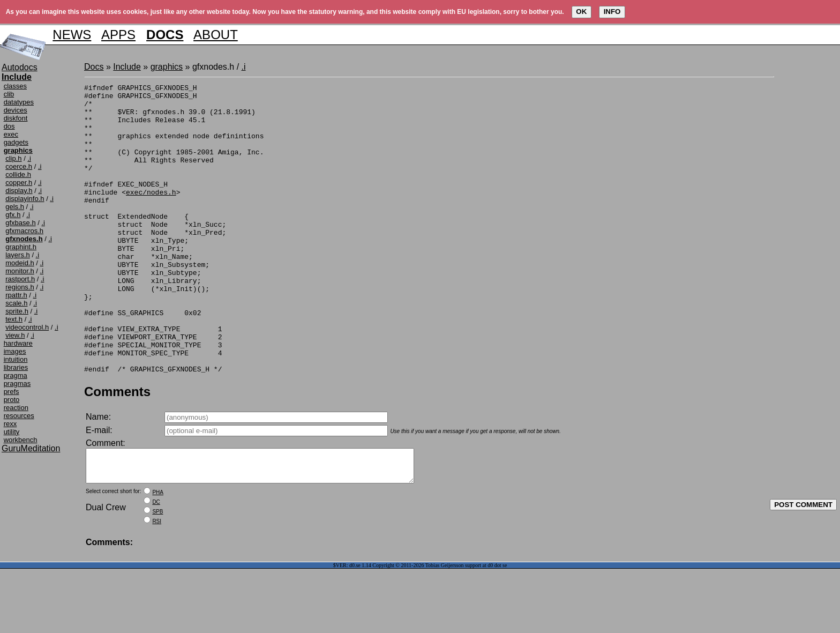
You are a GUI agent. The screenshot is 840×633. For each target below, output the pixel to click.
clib (9, 94)
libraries (16, 367)
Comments (117, 449)
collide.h (18, 174)
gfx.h (13, 215)
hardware (18, 343)
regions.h (20, 287)
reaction (16, 408)
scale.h (16, 303)
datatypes (19, 102)
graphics (167, 67)
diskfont (16, 118)
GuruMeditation (31, 448)
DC (156, 566)
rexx (10, 424)
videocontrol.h (27, 327)
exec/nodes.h (151, 214)
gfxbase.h (20, 223)
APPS (118, 35)
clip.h (13, 158)
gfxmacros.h (24, 231)
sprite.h (17, 311)
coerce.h (19, 166)
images (15, 351)
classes (15, 86)
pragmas (17, 383)
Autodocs (20, 67)
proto (12, 400)
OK (581, 12)
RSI (157, 586)
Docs (94, 67)
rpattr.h (16, 295)
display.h (19, 191)
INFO (612, 12)
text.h (14, 319)
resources (19, 416)
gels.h (15, 207)
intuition (16, 359)
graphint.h (21, 247)
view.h (15, 335)
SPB (157, 576)
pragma (16, 375)
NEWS (72, 35)
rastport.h (20, 279)
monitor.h (20, 271)
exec (11, 134)
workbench (21, 440)
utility (12, 432)
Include (127, 67)
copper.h (19, 183)
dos (9, 126)
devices (16, 110)
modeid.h (20, 263)
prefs (12, 392)
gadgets (16, 142)
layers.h (18, 255)
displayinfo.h (25, 199)
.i (29, 158)
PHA (158, 557)
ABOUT (216, 35)
